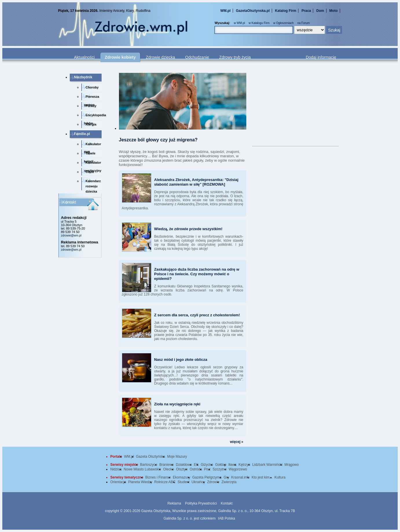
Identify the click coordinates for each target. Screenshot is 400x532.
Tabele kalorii (90, 154)
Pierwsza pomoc (92, 98)
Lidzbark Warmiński (267, 465)
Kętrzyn (244, 465)
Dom (320, 11)
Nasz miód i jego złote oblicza (181, 360)
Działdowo (184, 465)
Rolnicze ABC (165, 482)
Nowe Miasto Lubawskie (142, 469)
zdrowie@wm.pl (71, 235)
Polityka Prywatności (201, 503)
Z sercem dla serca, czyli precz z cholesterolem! (197, 315)
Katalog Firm (286, 11)
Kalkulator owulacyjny (93, 164)
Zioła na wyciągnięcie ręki (177, 404)
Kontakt (227, 503)
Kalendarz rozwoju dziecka (93, 185)
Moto (334, 11)
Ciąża (90, 172)
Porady (91, 106)
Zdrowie (213, 482)
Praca (306, 11)
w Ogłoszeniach (284, 23)
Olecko (169, 469)
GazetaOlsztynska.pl (253, 11)
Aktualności (85, 57)
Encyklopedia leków (93, 116)
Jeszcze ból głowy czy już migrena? (158, 140)
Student (183, 482)
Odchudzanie (197, 57)
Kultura (280, 477)
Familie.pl (82, 134)
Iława (232, 465)
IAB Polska (226, 518)
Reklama (174, 503)
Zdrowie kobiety (120, 57)
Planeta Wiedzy (140, 482)
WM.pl (225, 11)
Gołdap (221, 465)
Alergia (91, 124)
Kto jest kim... (262, 477)
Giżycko (207, 465)
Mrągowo (292, 465)
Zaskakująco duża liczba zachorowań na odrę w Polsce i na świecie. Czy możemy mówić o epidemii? (197, 274)
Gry (226, 477)
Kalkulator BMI (93, 145)
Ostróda (196, 469)
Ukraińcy (198, 482)
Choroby (92, 87)
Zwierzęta (229, 482)
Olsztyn (182, 469)
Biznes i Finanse (158, 477)
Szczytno (220, 469)
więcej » (236, 442)
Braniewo (166, 465)
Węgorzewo (238, 469)
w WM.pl (239, 23)
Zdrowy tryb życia (235, 57)
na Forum (303, 23)
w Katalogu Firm (259, 23)
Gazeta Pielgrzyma (207, 477)
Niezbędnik (83, 77)
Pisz (207, 469)
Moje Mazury (177, 457)
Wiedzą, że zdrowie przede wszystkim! (188, 229)
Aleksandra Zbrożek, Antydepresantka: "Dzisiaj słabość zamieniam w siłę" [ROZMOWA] (196, 182)
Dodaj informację (321, 57)
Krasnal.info (240, 477)
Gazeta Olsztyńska (151, 457)
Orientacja (118, 482)
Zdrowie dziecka (160, 57)
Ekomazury (181, 477)
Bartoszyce (149, 465)
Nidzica (116, 469)
